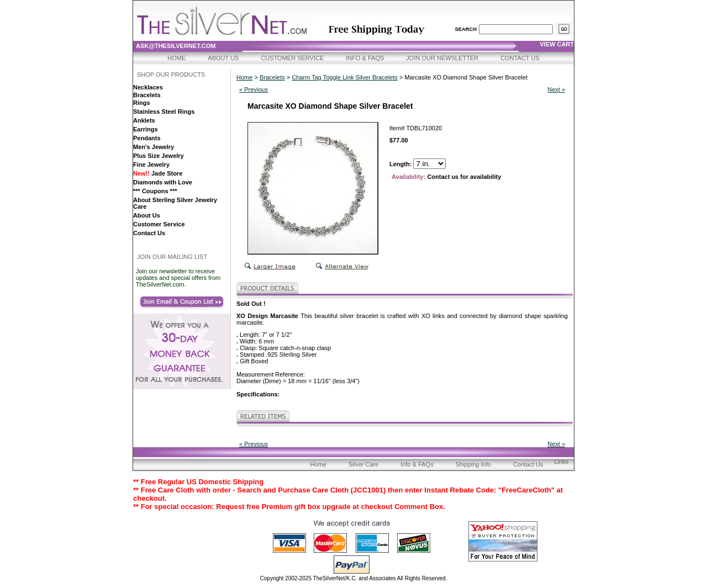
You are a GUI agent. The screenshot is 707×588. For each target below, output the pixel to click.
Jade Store (158, 173)
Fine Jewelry (151, 165)
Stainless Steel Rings (164, 112)
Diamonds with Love (163, 182)
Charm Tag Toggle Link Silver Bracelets (345, 77)
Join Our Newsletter (442, 58)
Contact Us (520, 58)
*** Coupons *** (155, 191)
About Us (223, 58)
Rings (142, 103)
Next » (556, 89)
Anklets (144, 120)
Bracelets (147, 95)
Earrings (146, 129)
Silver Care (363, 464)
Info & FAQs (365, 58)
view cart (557, 44)
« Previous (254, 89)
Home (176, 58)
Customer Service (292, 58)
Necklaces (148, 87)
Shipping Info (473, 464)
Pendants (147, 138)
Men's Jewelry (154, 147)
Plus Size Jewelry (159, 156)
